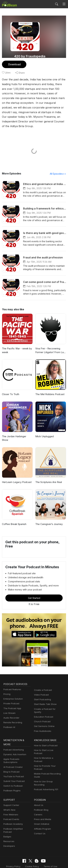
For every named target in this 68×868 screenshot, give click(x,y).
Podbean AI (9, 719)
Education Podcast (43, 706)
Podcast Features (12, 681)
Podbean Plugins (12, 779)
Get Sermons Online (44, 715)
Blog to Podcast (11, 760)
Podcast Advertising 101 (46, 772)
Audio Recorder (11, 710)
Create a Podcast (42, 682)
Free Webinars (10, 803)
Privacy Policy (14, 852)
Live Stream (9, 705)
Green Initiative (41, 813)
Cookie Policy (32, 852)
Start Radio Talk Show (45, 696)
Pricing (7, 686)
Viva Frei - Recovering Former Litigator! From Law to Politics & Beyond (50, 346)
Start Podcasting (42, 691)
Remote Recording (12, 714)
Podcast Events (11, 808)
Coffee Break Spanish (14, 516)
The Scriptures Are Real (48, 474)
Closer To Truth (10, 390)
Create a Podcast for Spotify (47, 701)
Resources (9, 827)
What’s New (9, 799)
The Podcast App (12, 700)
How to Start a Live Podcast (47, 739)
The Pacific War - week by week (16, 346)
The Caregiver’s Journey (49, 516)
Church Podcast (42, 710)
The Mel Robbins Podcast (49, 390)
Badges (7, 822)
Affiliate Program (42, 817)
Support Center (11, 794)
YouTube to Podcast (13, 765)
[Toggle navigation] (64, 4)
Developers (9, 832)
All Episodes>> (58, 169)
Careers (38, 803)
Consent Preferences (32, 857)
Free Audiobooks (42, 720)
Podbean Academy (12, 813)
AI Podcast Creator (12, 756)
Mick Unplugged (44, 432)
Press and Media (42, 808)
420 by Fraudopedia (30, 56)
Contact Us (39, 822)
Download (14, 64)
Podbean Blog (41, 799)
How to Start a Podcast (45, 734)
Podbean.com (44, 862)
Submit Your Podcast (13, 770)
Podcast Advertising (13, 738)
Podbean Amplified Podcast (17, 817)
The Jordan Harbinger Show (17, 432)
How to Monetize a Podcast (47, 744)
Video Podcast (41, 687)
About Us (38, 794)
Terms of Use (49, 852)
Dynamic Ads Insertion (14, 743)
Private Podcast (11, 695)
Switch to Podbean (12, 775)
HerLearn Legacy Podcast (16, 474)
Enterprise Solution (12, 691)
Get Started (34, 590)
